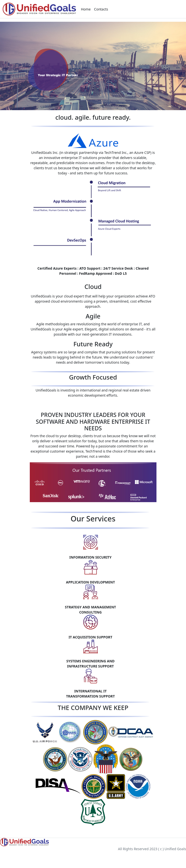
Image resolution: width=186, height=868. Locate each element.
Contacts (101, 9)
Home (86, 9)
